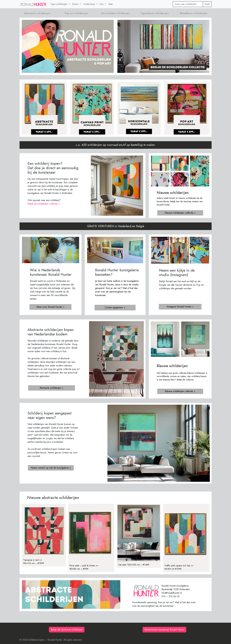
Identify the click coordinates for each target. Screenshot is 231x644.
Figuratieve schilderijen (155, 13)
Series (76, 4)
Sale (111, 4)
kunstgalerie (133, 281)
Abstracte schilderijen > (52, 388)
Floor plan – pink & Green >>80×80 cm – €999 (84, 567)
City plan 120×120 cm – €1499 (134, 565)
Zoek (207, 4)
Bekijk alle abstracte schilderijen (67, 630)
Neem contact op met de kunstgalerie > (51, 468)
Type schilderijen (59, 4)
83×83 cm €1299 (173, 569)
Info (102, 4)
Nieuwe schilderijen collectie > (180, 213)
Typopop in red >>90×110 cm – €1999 (34, 562)
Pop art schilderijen (76, 13)
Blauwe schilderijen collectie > (180, 391)
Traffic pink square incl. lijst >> (179, 566)
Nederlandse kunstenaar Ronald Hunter (164, 630)
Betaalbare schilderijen (194, 13)
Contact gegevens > (115, 307)
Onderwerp (89, 4)
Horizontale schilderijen (116, 13)
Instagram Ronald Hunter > (180, 307)
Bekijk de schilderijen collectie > (44, 204)
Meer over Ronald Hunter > (50, 307)
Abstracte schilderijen (37, 13)
